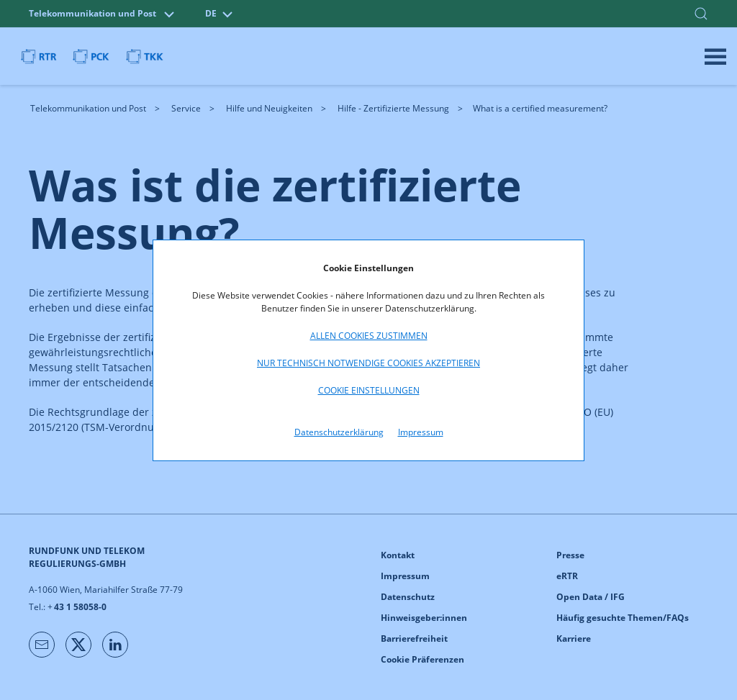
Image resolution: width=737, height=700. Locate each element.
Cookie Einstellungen (369, 390)
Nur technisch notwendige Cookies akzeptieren (368, 363)
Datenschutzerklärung (339, 432)
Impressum (421, 432)
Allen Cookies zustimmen (369, 336)
